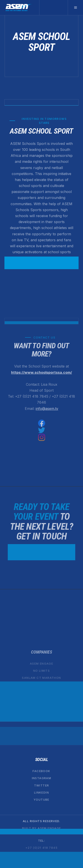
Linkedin (41, 792)
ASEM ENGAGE (41, 664)
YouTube (41, 800)
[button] (75, 8)
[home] (20, 8)
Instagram (42, 778)
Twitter (42, 785)
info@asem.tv (47, 409)
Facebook (41, 771)
